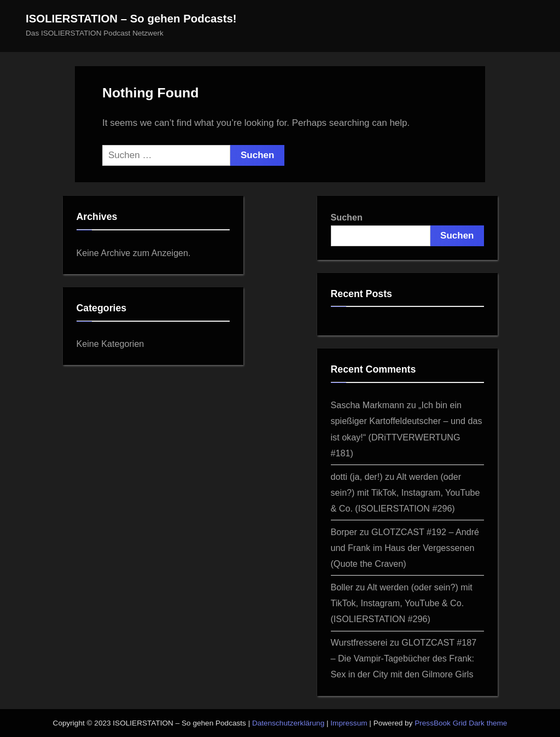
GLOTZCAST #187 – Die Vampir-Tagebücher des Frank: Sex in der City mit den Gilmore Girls (404, 658)
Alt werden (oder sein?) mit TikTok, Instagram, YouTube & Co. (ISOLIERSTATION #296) (406, 492)
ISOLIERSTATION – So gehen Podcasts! (131, 19)
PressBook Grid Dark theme (461, 723)
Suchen (347, 217)
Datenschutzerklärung (288, 723)
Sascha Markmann (368, 405)
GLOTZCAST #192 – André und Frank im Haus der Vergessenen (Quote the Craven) (405, 548)
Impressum (349, 723)
